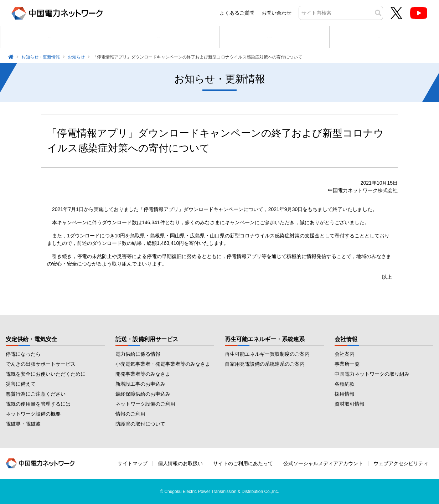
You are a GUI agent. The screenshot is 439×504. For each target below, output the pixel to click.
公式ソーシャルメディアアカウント (323, 463)
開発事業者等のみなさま (143, 374)
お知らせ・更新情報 (41, 57)
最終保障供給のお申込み (143, 394)
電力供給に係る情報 (138, 354)
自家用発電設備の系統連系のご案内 (265, 364)
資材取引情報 (350, 404)
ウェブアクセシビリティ (401, 463)
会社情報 (346, 339)
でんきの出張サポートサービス (41, 364)
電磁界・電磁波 (23, 424)
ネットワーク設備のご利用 (145, 404)
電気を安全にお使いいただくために (46, 374)
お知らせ (76, 57)
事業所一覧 (347, 364)
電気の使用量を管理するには (38, 404)
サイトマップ (133, 463)
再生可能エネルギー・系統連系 (265, 339)
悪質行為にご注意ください (36, 394)
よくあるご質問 (237, 13)
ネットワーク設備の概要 (33, 414)
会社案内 (345, 354)
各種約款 (345, 384)
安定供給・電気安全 (31, 339)
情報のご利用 (130, 414)
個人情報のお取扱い (180, 463)
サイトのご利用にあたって (243, 463)
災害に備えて (21, 384)
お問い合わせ (277, 13)
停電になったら (23, 354)
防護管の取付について (140, 424)
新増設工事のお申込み (140, 384)
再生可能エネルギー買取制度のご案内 (267, 354)
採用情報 (345, 394)
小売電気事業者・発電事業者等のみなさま (163, 364)
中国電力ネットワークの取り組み (372, 374)
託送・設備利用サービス (147, 339)
